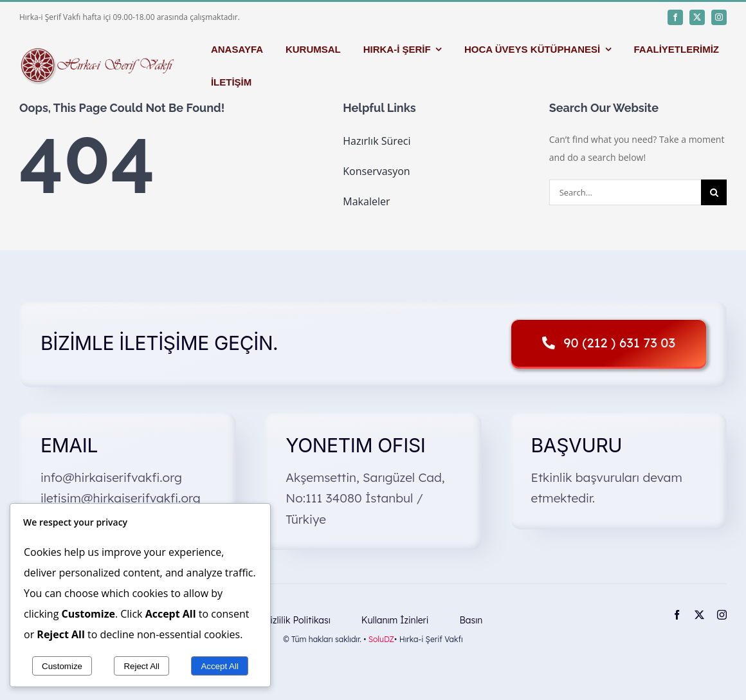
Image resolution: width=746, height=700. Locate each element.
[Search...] (625, 192)
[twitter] (697, 17)
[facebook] (675, 17)
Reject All (141, 666)
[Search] (714, 192)
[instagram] (719, 17)
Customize (62, 666)
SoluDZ (381, 639)
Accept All (220, 666)
